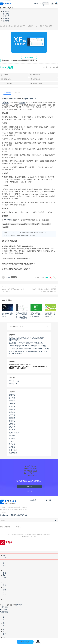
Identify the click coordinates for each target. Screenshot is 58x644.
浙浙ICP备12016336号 (43, 534)
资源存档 (6, 18)
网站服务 (12, 412)
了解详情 (30, 491)
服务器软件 (13, 450)
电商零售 (12, 418)
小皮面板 (5, 99)
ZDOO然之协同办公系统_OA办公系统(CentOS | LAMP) (29, 349)
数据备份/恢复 (14, 433)
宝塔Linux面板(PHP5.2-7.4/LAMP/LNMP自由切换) (36, 315)
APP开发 (12, 415)
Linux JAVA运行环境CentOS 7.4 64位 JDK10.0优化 (13, 290)
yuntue (8, 277)
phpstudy (12, 99)
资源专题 (6, 16)
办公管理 (12, 436)
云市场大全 (9, 26)
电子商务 (12, 398)
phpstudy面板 (23, 224)
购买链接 (29, 58)
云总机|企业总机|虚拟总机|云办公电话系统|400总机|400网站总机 (44, 290)
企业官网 (12, 401)
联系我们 (6, 21)
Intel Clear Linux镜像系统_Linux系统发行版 (7, 315)
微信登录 (4, 612)
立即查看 (30, 486)
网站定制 (12, 409)
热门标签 (6, 14)
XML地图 (25, 537)
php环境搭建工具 (30, 99)
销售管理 (12, 438)
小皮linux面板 (46, 224)
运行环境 (23, 26)
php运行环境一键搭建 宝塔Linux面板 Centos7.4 (50, 315)
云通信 (11, 441)
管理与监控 (13, 453)
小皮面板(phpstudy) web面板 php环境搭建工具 (23, 235)
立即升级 (19, 605)
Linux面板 (9, 220)
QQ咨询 (38, 641)
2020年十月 (13, 384)
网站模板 (12, 404)
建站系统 (12, 447)
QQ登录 (4, 609)
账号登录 (4, 607)
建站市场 (12, 395)
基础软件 (16, 26)
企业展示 (12, 406)
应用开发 (12, 444)
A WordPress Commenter (18, 365)
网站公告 (6, 11)
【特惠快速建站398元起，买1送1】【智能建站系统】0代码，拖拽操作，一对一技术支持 (29, 367)
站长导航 (33, 537)
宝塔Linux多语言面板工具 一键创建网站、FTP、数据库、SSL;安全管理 (22, 315)
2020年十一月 (14, 381)
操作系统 (12, 430)
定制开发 (12, 424)
